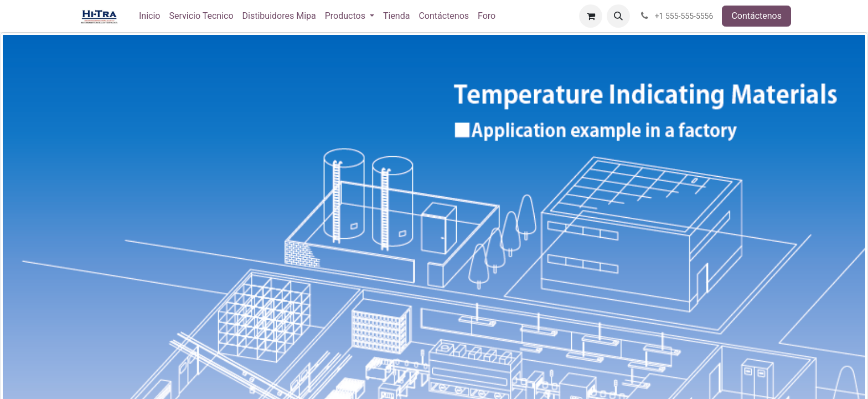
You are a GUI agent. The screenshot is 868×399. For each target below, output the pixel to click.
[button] (618, 16)
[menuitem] (149, 16)
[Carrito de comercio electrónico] (591, 16)
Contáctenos (756, 16)
